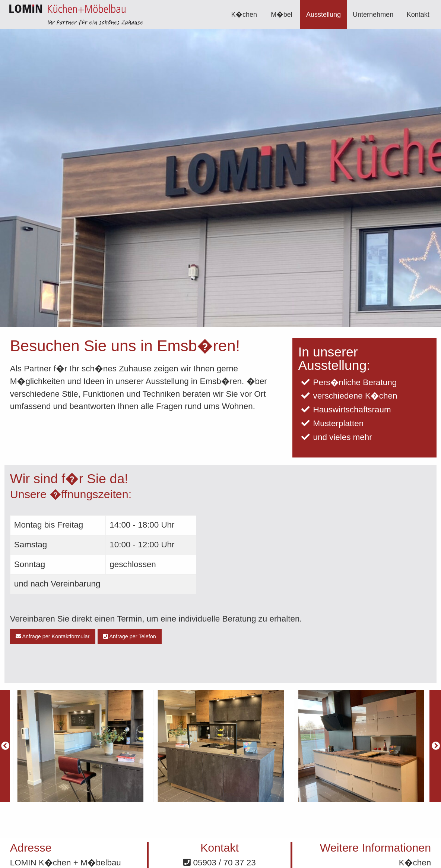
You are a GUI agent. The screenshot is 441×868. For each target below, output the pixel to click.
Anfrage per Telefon (130, 636)
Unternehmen (373, 15)
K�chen (244, 15)
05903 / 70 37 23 (219, 863)
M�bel (281, 15)
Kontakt (418, 15)
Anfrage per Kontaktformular (53, 636)
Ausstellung (323, 15)
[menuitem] (244, 14)
